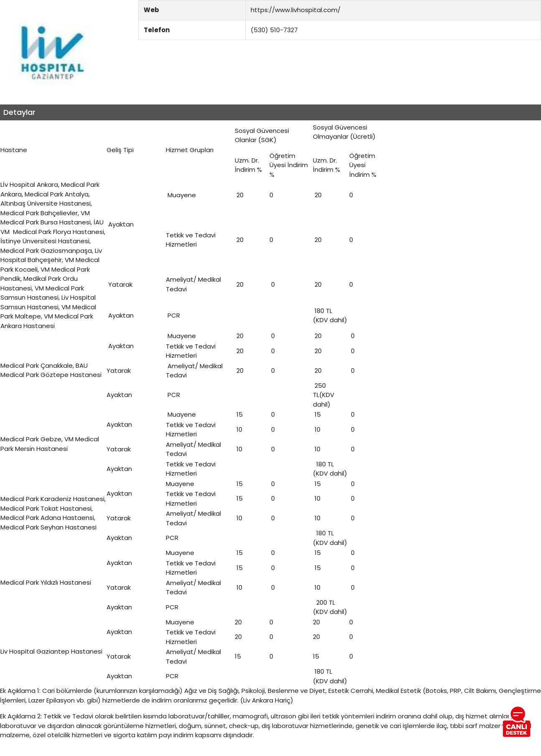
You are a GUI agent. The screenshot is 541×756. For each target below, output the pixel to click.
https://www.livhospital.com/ (296, 10)
